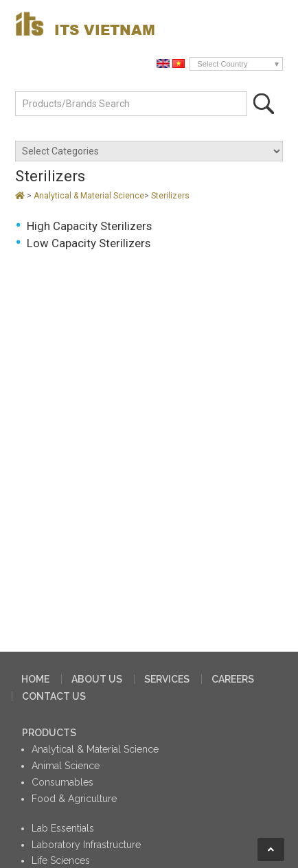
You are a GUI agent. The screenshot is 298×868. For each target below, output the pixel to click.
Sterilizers (170, 196)
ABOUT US (97, 679)
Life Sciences (61, 860)
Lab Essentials (63, 828)
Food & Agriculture (74, 799)
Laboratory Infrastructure (86, 845)
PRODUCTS (49, 733)
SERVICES (167, 679)
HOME (35, 679)
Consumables (62, 782)
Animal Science (66, 766)
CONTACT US (54, 696)
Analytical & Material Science (89, 196)
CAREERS (233, 679)
